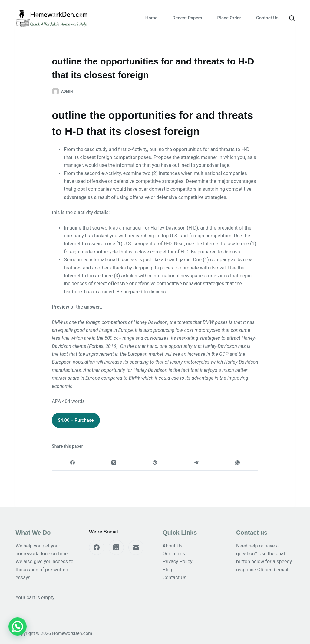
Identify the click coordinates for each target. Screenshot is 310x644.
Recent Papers (187, 18)
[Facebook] (73, 463)
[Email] (136, 547)
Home (151, 18)
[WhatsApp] (238, 463)
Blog (167, 570)
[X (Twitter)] (114, 463)
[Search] (292, 18)
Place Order (229, 18)
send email (276, 570)
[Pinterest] (155, 463)
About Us (172, 546)
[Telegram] (196, 463)
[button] (18, 626)
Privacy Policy (178, 561)
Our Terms (174, 554)
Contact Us (267, 18)
